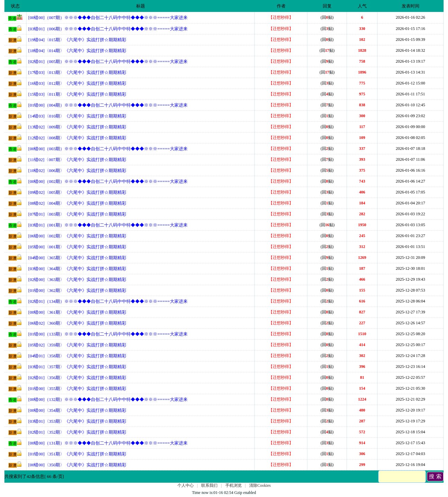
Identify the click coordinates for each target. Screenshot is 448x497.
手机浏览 (234, 485)
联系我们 (209, 485)
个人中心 (186, 485)
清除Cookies (260, 485)
